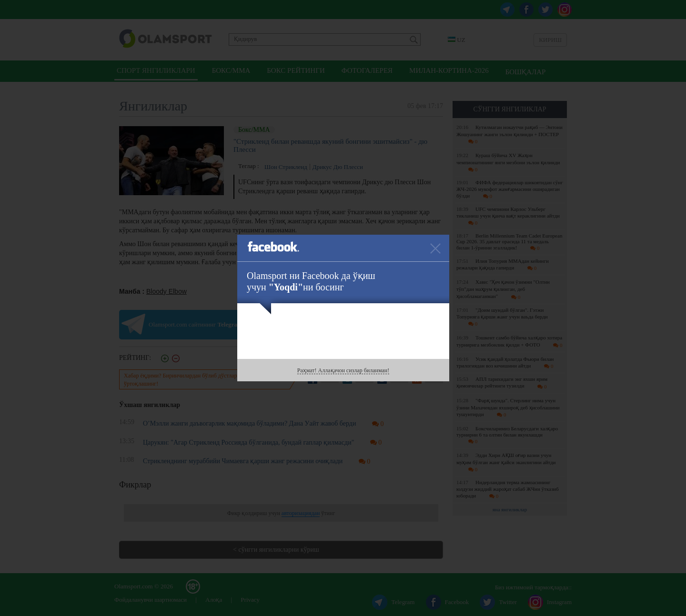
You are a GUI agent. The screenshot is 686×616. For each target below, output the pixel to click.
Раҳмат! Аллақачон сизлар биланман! (343, 370)
